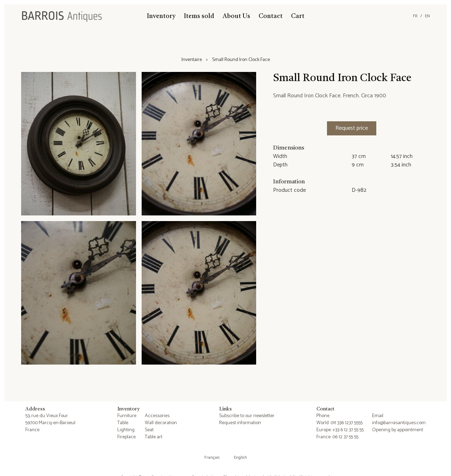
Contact (271, 16)
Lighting (126, 430)
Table (123, 423)
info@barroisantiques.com (399, 423)
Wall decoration (161, 423)
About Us (236, 16)
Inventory (161, 16)
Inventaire (192, 60)
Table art (154, 437)
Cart (298, 16)
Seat (149, 430)
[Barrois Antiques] (62, 16)
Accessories (157, 416)
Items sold (199, 16)
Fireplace (126, 437)
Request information (240, 423)
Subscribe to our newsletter (247, 416)
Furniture (127, 416)
